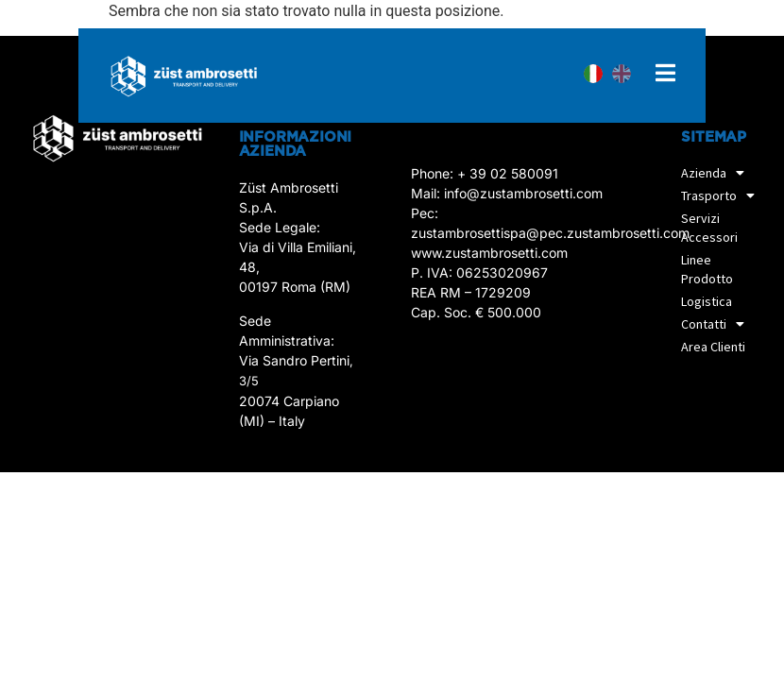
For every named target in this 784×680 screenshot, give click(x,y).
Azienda (717, 173)
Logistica (707, 301)
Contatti (717, 324)
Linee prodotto (707, 269)
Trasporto (723, 195)
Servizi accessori (709, 228)
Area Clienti (713, 347)
